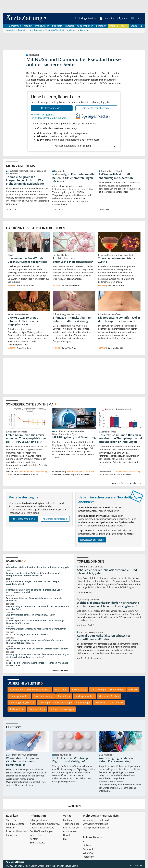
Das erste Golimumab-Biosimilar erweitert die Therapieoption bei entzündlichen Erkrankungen (120, 439)
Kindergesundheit (85, 696)
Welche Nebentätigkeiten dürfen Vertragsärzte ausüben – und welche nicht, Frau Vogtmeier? (108, 605)
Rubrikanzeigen (72, 828)
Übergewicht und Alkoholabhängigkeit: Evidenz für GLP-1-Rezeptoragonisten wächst (35, 591)
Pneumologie (83, 703)
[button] (136, 18)
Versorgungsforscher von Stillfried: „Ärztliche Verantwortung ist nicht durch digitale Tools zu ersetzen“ (38, 656)
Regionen (101, 26)
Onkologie (44, 703)
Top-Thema (61, 690)
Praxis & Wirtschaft (16, 832)
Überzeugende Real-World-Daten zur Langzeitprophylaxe (27, 260)
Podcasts (57, 26)
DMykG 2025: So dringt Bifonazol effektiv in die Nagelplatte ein (23, 321)
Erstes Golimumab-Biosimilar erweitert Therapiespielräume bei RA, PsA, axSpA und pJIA (26, 439)
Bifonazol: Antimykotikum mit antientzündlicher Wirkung (73, 320)
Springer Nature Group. (67, 866)
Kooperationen (85, 26)
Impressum (36, 835)
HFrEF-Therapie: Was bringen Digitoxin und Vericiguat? (71, 760)
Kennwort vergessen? (42, 115)
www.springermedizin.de (96, 820)
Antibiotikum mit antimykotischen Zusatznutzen (73, 260)
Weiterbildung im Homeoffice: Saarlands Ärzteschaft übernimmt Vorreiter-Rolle (38, 608)
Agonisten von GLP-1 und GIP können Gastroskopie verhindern (37, 649)
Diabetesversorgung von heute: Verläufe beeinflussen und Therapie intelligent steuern (35, 642)
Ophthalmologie (63, 703)
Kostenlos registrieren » (96, 108)
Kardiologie (64, 696)
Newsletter (69, 835)
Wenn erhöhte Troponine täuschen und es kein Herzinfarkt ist (23, 762)
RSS (65, 839)
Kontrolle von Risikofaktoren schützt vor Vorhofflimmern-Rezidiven (104, 638)
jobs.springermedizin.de (96, 828)
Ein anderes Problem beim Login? (49, 118)
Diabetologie (117, 690)
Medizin (28, 26)
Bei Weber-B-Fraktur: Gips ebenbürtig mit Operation (116, 176)
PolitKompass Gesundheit (109, 703)
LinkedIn (88, 846)
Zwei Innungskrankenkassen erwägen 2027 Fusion (31, 615)
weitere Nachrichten (61, 671)
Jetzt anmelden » (52, 108)
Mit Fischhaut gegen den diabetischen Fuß (27, 635)
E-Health (133, 690)
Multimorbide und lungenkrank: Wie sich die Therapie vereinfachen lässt (33, 583)
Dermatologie (98, 690)
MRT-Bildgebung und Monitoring (74, 438)
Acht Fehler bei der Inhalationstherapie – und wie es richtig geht (38, 568)
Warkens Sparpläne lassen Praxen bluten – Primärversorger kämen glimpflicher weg (35, 622)
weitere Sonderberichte (127, 483)
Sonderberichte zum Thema (30, 404)
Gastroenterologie (44, 696)
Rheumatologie (37, 709)
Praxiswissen (42, 26)
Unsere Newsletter (24, 684)
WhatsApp (89, 853)
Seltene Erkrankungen (62, 709)
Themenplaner (71, 824)
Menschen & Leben (109, 696)
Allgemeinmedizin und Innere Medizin (30, 690)
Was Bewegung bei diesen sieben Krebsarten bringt (116, 760)
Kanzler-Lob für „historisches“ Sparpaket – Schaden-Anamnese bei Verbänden (37, 664)
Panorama (12, 835)
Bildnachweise (38, 843)
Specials (69, 26)
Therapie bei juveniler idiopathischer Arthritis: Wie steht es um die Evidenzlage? (25, 180)
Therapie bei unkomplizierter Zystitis (117, 260)
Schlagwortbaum (39, 820)
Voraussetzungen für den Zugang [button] (85, 146)
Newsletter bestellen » (92, 540)
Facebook (88, 850)
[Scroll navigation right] (142, 26)
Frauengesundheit (19, 696)
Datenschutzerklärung (42, 828)
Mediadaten (70, 820)
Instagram (89, 857)
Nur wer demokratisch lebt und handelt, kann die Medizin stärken (36, 629)
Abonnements (71, 832)
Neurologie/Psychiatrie (22, 703)
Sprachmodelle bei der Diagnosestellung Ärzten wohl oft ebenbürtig (34, 600)
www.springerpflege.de (95, 824)
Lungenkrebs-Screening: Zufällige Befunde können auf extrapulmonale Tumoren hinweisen (33, 575)
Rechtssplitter (17, 709)
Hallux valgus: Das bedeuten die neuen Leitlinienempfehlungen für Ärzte (73, 178)
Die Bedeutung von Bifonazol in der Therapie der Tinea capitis (119, 320)
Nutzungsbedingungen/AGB (45, 824)
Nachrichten (14, 26)
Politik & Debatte (118, 26)
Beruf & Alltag (79, 690)
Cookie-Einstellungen (41, 832)
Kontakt (34, 839)
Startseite (11, 820)
